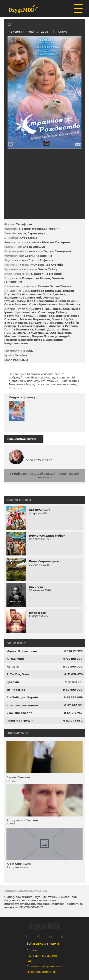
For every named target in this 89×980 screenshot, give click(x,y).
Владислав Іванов (67, 309)
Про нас (32, 950)
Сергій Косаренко (38, 256)
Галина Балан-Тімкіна (55, 286)
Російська (21, 360)
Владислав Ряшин (36, 278)
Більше (14, 388)
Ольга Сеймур (48, 269)
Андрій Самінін (67, 301)
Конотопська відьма (22, 705)
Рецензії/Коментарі (21, 439)
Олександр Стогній (48, 265)
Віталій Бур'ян (63, 319)
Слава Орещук (34, 247)
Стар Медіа (29, 238)
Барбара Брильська (46, 291)
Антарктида (15, 659)
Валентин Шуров (31, 340)
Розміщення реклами (42, 956)
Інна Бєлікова (69, 304)
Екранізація (36, 233)
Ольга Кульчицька (43, 304)
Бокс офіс (16, 643)
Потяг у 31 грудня (20, 720)
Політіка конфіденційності (44, 966)
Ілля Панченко (61, 333)
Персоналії (17, 733)
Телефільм (24, 224)
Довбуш (13, 682)
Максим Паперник (56, 242)
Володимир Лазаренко (46, 323)
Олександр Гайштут (53, 312)
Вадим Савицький (57, 251)
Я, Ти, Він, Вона (18, 674)
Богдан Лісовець (45, 336)
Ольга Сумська (54, 294)
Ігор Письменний (40, 301)
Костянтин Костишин (21, 316)
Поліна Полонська (19, 329)
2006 (29, 351)
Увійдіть (16, 474)
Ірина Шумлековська (20, 312)
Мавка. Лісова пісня (22, 651)
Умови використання (41, 972)
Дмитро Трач (41, 309)
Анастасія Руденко (63, 326)
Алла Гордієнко (51, 316)
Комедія (20, 233)
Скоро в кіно (19, 500)
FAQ (29, 961)
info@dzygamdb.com (20, 904)
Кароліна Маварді (48, 274)
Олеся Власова (16, 304)
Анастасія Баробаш (32, 326)
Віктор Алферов (41, 260)
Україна (32, 32)
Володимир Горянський (23, 297)
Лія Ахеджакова (29, 294)
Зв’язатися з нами (43, 943)
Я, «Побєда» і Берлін (22, 697)
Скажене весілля (19, 713)
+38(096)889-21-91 (31, 907)
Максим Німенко (17, 336)
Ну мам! (13, 666)
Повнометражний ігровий (39, 229)
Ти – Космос (16, 690)
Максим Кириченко (35, 319)
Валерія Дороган (48, 329)
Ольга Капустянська (32, 333)
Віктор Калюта (16, 323)
